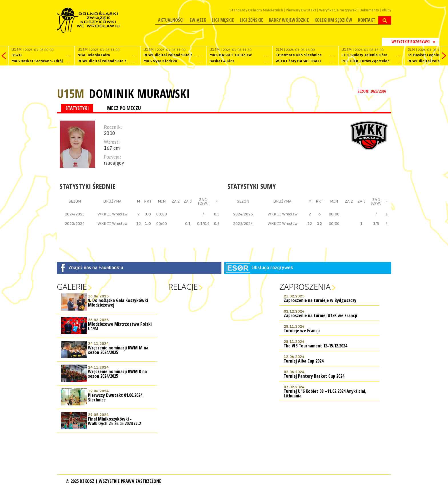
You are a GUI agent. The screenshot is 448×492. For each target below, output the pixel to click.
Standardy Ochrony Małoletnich (256, 10)
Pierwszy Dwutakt (301, 10)
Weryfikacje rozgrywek (338, 10)
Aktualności (171, 20)
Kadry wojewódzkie (289, 20)
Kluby (386, 10)
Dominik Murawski (139, 93)
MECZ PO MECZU (124, 108)
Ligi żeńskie (251, 20)
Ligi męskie (223, 20)
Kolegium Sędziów (333, 20)
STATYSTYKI (77, 108)
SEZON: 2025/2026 (372, 91)
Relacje (183, 287)
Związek (198, 20)
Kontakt (367, 20)
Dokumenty (369, 10)
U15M (71, 93)
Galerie (72, 287)
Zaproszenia (305, 287)
